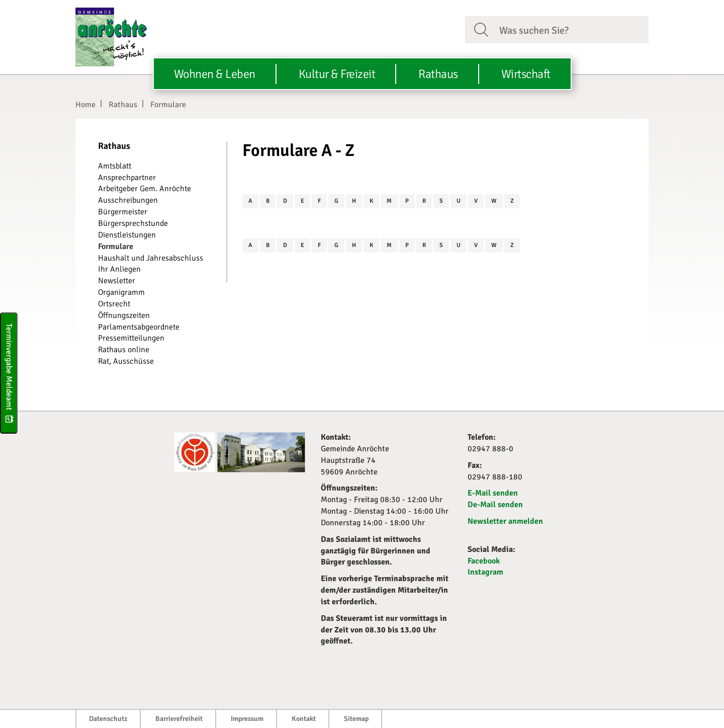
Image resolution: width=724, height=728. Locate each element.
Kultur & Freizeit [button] (337, 74)
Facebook (484, 561)
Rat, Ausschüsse (126, 361)
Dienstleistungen (127, 235)
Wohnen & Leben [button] (215, 74)
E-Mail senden (493, 493)
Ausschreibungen (128, 200)
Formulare (168, 105)
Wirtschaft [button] (526, 74)
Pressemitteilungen (131, 338)
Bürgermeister (123, 212)
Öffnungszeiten (124, 315)
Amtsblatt (115, 166)
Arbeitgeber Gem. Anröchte (145, 189)
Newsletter (117, 281)
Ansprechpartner (127, 178)
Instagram (485, 572)
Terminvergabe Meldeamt (9, 373)
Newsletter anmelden (505, 521)
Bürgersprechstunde (133, 223)
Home (85, 105)
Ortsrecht (114, 304)
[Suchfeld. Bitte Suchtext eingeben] (570, 29)
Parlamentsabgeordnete (139, 327)
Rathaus (123, 105)
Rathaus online (124, 350)
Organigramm (121, 292)
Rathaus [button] (438, 74)
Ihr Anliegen (119, 269)
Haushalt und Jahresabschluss (151, 258)
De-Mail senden (495, 505)
